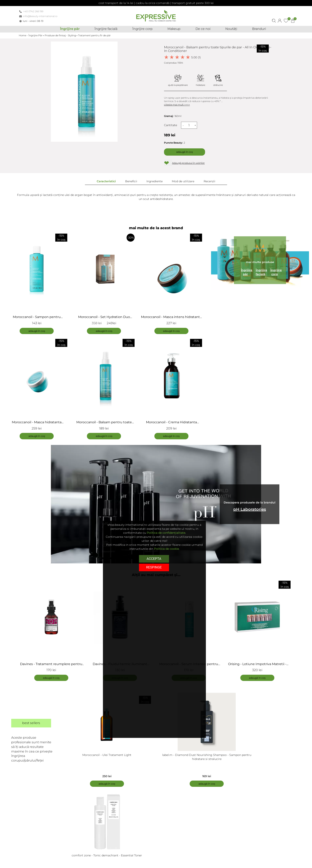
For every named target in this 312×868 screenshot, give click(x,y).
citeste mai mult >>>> (177, 105)
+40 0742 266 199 (33, 11)
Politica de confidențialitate (166, 533)
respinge (154, 567)
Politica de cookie (166, 549)
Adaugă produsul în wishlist (188, 163)
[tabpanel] (53, 631)
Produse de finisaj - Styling (60, 35)
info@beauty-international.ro (40, 16)
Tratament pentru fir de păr (94, 35)
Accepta (154, 558)
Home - (24, 35)
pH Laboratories (250, 509)
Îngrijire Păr (35, 35)
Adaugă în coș (185, 152)
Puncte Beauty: (173, 143)
